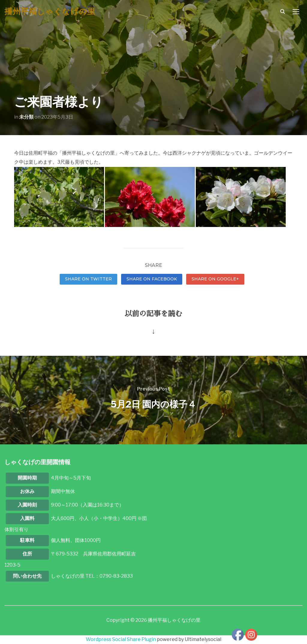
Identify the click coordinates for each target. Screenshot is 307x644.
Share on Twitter (88, 279)
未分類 (26, 117)
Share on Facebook (152, 279)
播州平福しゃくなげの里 (50, 11)
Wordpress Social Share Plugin (121, 639)
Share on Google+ (215, 279)
